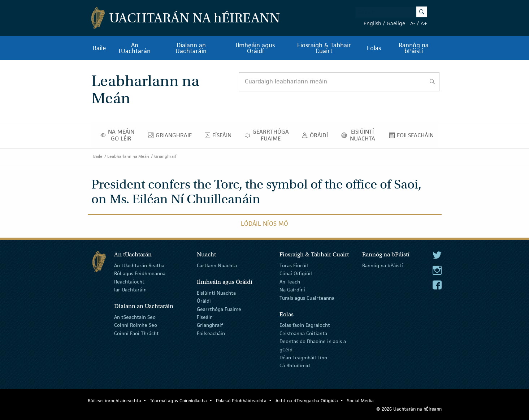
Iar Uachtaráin (130, 290)
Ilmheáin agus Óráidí (255, 48)
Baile (99, 48)
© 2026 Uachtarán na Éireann (409, 409)
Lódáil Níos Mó (264, 224)
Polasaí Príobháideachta (241, 401)
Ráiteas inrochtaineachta (114, 401)
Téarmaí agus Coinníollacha (178, 401)
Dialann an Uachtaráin (191, 48)
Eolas (374, 48)
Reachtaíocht (129, 282)
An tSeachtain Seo (135, 317)
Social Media (360, 401)
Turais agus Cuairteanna (307, 298)
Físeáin (220, 137)
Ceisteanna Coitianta (303, 333)
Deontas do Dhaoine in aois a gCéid (313, 345)
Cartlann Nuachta (217, 265)
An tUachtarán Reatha (139, 265)
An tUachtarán (135, 48)
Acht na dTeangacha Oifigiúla (307, 401)
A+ (424, 23)
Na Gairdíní (292, 290)
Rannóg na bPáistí (414, 48)
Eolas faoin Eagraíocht (305, 325)
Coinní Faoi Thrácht (136, 333)
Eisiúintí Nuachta (361, 135)
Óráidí (317, 137)
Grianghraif (172, 137)
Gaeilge (396, 23)
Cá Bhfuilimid (295, 365)
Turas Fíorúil (294, 265)
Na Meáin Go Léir (120, 135)
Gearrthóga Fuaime (269, 135)
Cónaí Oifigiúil (296, 273)
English (372, 23)
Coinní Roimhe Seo (136, 325)
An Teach (290, 282)
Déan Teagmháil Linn (303, 358)
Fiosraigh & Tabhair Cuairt (324, 48)
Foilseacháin (413, 137)
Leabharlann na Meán (128, 156)
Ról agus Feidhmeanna (140, 273)
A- (413, 23)
